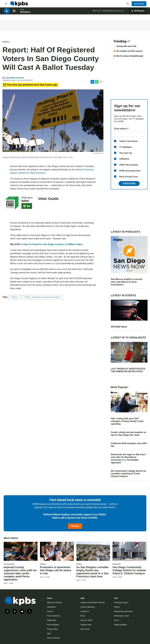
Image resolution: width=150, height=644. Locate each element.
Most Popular (120, 387)
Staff (49, 634)
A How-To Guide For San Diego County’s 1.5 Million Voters (52, 244)
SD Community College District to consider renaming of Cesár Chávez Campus (128, 474)
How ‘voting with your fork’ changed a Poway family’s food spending (127, 421)
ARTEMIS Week (119, 327)
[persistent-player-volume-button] (14, 12)
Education (117, 564)
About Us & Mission (54, 602)
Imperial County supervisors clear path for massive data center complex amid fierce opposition (20, 573)
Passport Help (86, 625)
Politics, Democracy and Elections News (42, 297)
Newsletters (51, 607)
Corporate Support (121, 602)
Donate (75, 526)
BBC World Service (116, 12)
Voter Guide (48, 199)
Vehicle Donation (121, 625)
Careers (50, 611)
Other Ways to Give (122, 616)
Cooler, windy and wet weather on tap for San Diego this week (128, 434)
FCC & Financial (53, 616)
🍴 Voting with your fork (125, 46)
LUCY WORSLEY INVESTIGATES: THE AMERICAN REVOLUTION (128, 370)
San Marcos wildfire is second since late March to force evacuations (127, 282)
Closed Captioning (87, 607)
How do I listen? (87, 620)
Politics (6, 42)
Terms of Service (53, 638)
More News (12, 538)
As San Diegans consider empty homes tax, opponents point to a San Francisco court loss (92, 572)
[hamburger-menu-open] (6, 4)
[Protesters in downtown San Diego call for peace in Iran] (57, 551)
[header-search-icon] (128, 4)
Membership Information (123, 611)
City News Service (15, 78)
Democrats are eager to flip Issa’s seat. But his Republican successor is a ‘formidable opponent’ (128, 459)
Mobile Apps (52, 620)
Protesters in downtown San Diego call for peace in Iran (56, 570)
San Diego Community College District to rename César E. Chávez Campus (129, 570)
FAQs (83, 616)
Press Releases (53, 625)
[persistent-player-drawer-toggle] (138, 12)
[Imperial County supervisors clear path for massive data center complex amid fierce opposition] (21, 551)
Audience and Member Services (93, 602)
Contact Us (85, 611)
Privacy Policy (52, 629)
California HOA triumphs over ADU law (129, 445)
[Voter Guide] (19, 206)
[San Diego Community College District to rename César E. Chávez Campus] (129, 551)
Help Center (85, 629)
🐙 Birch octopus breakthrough (128, 56)
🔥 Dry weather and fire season (128, 51)
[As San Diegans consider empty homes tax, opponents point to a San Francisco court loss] (93, 551)
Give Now (139, 4)
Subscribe (129, 184)
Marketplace (25, 13)
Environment (9, 564)
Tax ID (117, 620)
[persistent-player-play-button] (7, 12)
